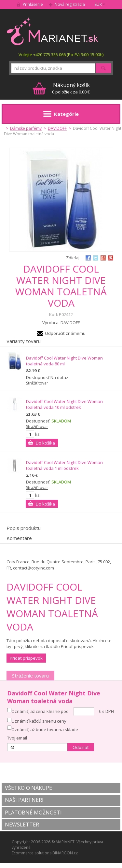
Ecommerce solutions (32, 853)
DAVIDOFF (57, 128)
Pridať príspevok (26, 658)
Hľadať (103, 68)
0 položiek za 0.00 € (71, 88)
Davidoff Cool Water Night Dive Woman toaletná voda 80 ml (64, 361)
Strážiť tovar (37, 383)
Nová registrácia (70, 4)
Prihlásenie (33, 4)
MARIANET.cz (53, 31)
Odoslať (81, 747)
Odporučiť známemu (65, 333)
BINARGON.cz (65, 853)
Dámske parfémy (26, 128)
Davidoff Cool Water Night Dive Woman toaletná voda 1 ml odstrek (64, 465)
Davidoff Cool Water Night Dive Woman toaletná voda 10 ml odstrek (64, 404)
